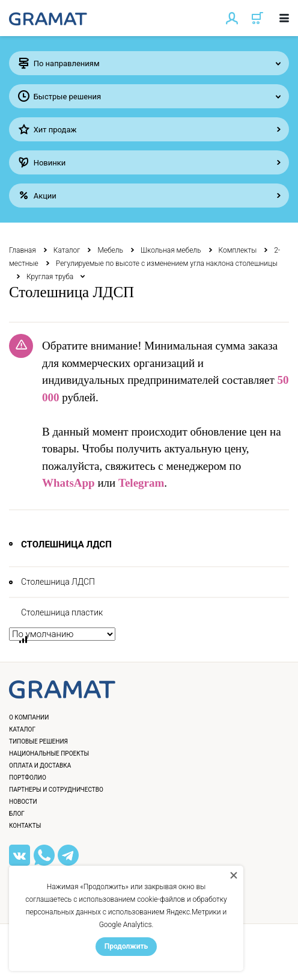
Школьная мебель (171, 250)
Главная (23, 250)
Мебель (110, 250)
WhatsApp (68, 483)
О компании (29, 717)
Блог (17, 814)
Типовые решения (38, 741)
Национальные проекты (49, 753)
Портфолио (28, 778)
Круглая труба (50, 277)
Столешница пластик (62, 612)
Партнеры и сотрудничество (56, 790)
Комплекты (238, 250)
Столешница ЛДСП (58, 582)
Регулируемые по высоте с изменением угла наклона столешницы (167, 263)
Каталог (67, 250)
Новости (23, 802)
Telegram (141, 483)
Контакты (25, 826)
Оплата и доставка (40, 766)
